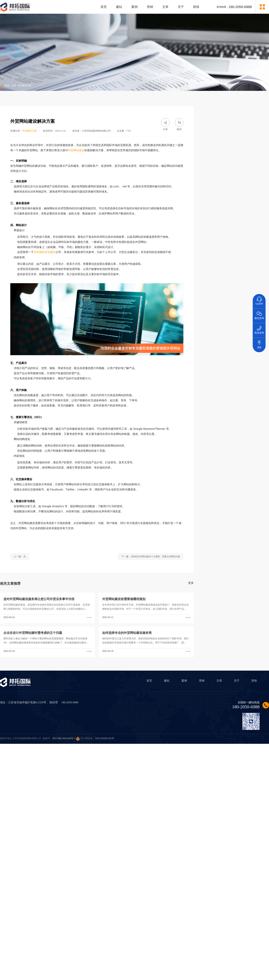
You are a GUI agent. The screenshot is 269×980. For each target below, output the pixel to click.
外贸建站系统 (234, 403)
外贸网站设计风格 (234, 395)
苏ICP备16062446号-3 (64, 738)
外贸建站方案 (25, 85)
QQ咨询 (259, 299)
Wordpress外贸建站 (234, 412)
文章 (165, 7)
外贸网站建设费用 (255, 387)
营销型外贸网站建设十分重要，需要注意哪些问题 (155, 620)
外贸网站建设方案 (213, 395)
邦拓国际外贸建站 (45, 315)
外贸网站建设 (76, 213)
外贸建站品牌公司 (213, 412)
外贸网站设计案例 (255, 395)
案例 (134, 7)
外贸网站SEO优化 (213, 421)
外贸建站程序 (213, 403)
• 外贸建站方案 (216, 130)
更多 (191, 646)
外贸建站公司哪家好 (255, 421)
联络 (196, 7)
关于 (181, 7)
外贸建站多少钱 (234, 387)
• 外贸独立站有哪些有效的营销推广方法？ (227, 351)
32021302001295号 (104, 738)
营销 (150, 7)
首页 (104, 7)
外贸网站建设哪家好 (234, 421)
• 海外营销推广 (216, 140)
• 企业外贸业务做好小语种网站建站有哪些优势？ (231, 340)
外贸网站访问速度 (255, 404)
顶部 (259, 343)
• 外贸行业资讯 (216, 150)
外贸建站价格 (213, 386)
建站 (119, 7)
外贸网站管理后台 (255, 412)
